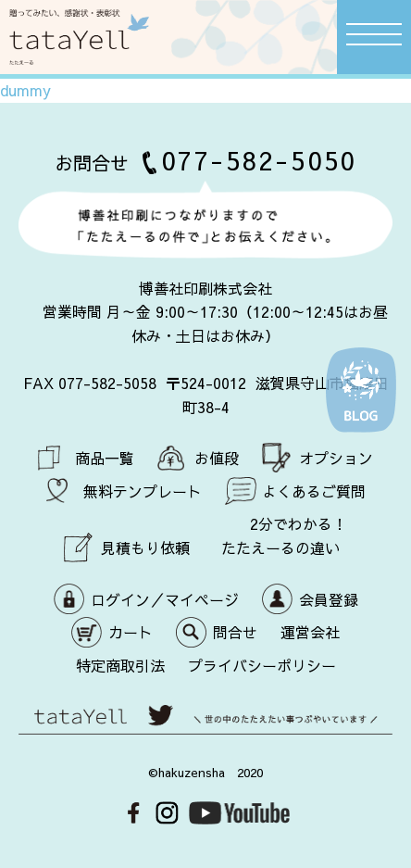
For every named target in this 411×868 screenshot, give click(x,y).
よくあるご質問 (314, 491)
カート (131, 632)
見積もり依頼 (145, 547)
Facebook (134, 813)
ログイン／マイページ (165, 599)
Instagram (167, 813)
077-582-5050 (259, 160)
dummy (25, 90)
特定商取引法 (120, 665)
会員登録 (329, 599)
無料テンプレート (143, 491)
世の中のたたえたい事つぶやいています (205, 725)
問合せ (235, 632)
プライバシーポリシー (262, 665)
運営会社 (310, 632)
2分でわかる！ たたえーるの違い (285, 535)
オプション (336, 458)
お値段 (217, 458)
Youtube (239, 813)
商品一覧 (105, 458)
